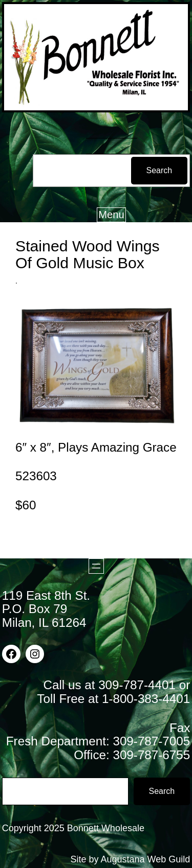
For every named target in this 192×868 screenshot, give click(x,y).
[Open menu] (96, 566)
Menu (111, 215)
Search (159, 170)
